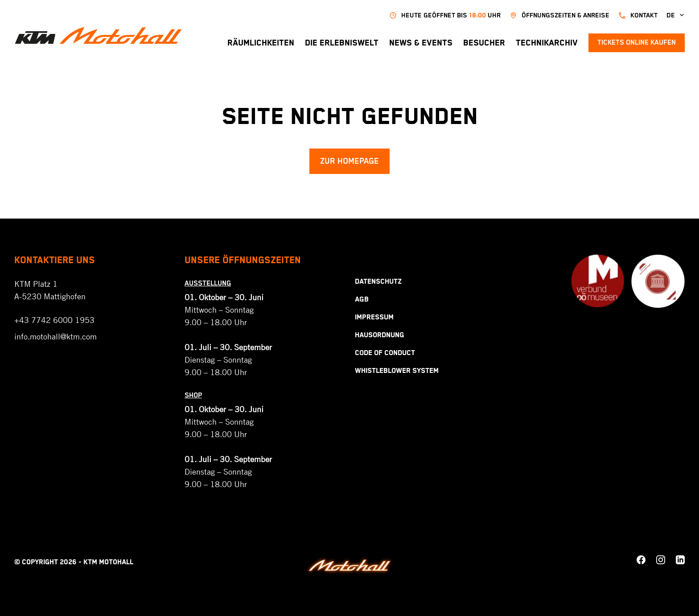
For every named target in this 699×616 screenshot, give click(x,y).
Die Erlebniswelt (342, 43)
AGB (362, 300)
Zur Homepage (349, 161)
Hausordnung (380, 335)
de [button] (676, 15)
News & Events (421, 43)
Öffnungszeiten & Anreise (559, 15)
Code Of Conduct (385, 353)
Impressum (374, 317)
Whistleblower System (397, 371)
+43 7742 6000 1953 (54, 320)
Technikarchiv (547, 43)
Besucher (484, 43)
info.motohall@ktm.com (56, 336)
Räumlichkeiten (261, 43)
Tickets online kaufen (637, 43)
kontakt (638, 15)
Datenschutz (378, 282)
